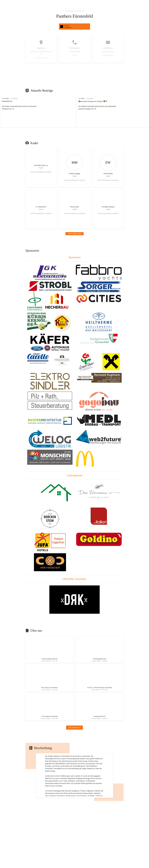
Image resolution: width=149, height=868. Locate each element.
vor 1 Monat (78, 98)
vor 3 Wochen (5, 98)
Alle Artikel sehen (74, 731)
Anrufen (74, 55)
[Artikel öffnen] (50, 650)
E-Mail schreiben (108, 55)
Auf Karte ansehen (41, 58)
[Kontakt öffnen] (41, 168)
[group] (74, 112)
